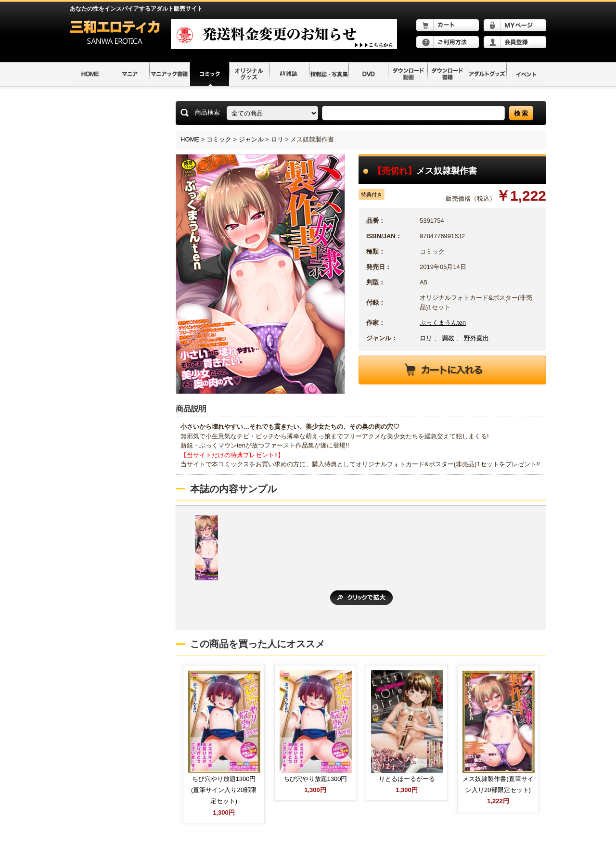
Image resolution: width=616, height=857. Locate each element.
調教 (448, 338)
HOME (190, 139)
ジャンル (251, 139)
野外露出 (476, 338)
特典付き (372, 194)
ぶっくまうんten (443, 323)
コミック (219, 139)
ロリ (277, 139)
